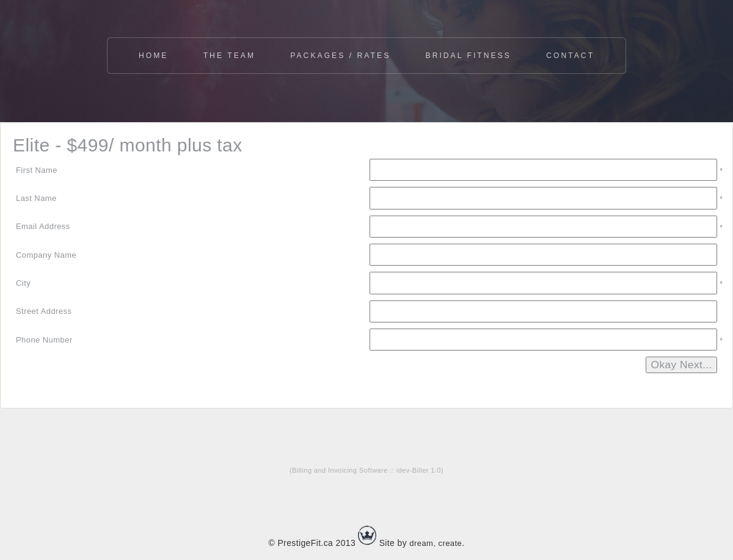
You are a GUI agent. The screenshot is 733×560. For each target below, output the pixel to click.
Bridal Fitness (469, 56)
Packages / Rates (340, 56)
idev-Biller (413, 470)
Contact (570, 56)
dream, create (436, 543)
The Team (229, 56)
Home (154, 56)
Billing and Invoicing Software (340, 470)
